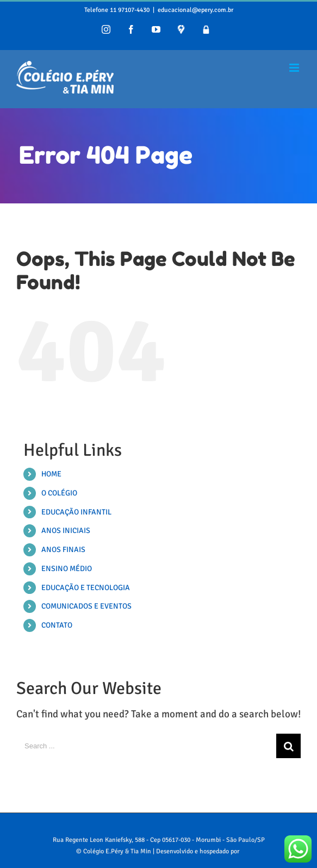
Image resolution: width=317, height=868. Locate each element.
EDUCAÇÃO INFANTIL (76, 512)
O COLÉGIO (59, 493)
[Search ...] (146, 746)
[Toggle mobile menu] (295, 68)
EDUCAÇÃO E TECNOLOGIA (86, 588)
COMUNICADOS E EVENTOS (86, 606)
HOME (51, 474)
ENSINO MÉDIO (67, 569)
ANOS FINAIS (63, 550)
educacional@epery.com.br (195, 10)
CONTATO (57, 625)
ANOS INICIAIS (66, 531)
